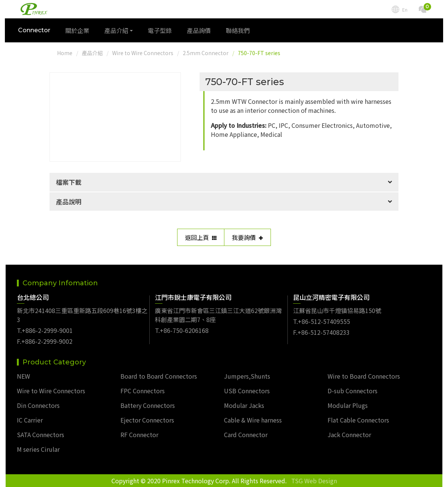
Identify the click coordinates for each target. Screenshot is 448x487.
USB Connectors (247, 391)
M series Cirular (38, 449)
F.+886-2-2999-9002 (45, 341)
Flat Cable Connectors (358, 420)
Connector (35, 31)
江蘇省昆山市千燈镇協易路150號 (337, 310)
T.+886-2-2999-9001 (45, 330)
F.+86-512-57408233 (321, 332)
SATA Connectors (41, 435)
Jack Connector (349, 435)
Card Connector (246, 435)
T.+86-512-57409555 (322, 321)
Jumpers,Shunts (247, 376)
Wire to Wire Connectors (143, 53)
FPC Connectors (143, 391)
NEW (23, 376)
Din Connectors (38, 405)
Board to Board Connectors (159, 376)
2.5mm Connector (206, 53)
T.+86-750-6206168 (182, 330)
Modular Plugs (348, 405)
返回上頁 (201, 237)
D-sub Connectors (353, 391)
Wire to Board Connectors (364, 376)
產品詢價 (200, 31)
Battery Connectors (148, 405)
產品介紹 (92, 53)
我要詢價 (247, 237)
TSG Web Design (314, 481)
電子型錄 (161, 31)
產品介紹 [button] (117, 31)
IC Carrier (30, 420)
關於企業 (78, 31)
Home (65, 53)
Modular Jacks (244, 405)
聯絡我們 (239, 31)
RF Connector (139, 435)
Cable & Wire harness (253, 420)
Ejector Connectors (147, 420)
